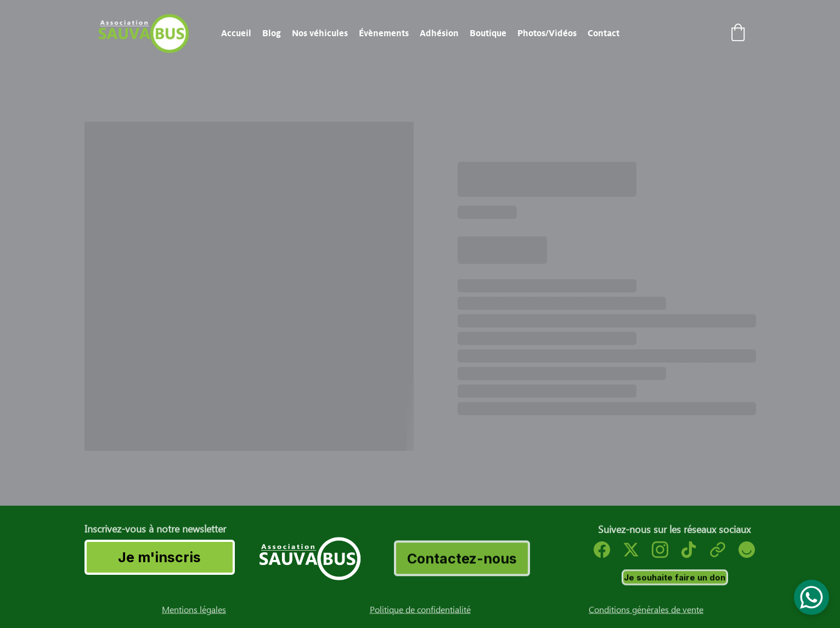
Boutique (488, 33)
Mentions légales (194, 611)
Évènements (384, 33)
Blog (272, 33)
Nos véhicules (320, 33)
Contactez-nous (462, 561)
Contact (604, 33)
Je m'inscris (159, 557)
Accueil (236, 33)
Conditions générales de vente (646, 611)
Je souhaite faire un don (675, 578)
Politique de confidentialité (420, 611)
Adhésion (439, 33)
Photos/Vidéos (547, 33)
